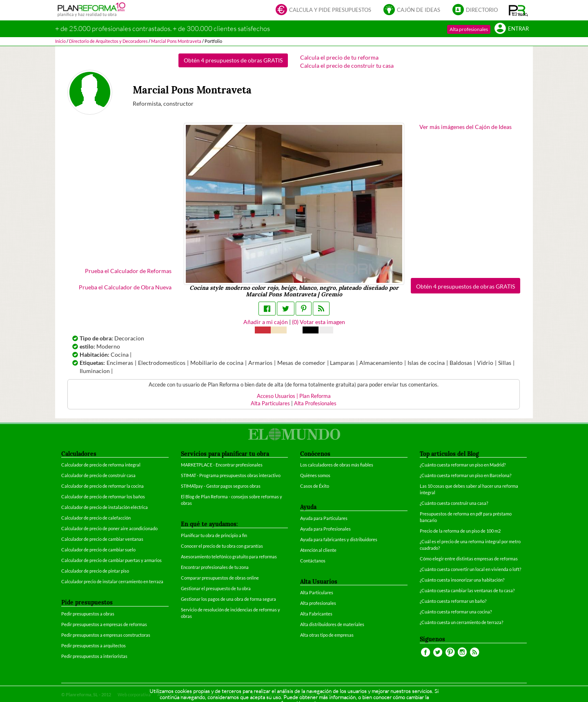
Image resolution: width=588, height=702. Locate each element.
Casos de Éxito (315, 486)
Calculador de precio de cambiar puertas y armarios (111, 560)
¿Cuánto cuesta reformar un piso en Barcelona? (465, 475)
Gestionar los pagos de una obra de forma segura (228, 599)
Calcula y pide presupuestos (323, 10)
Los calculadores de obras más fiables (337, 465)
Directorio (475, 10)
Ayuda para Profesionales (325, 529)
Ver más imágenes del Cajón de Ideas (465, 127)
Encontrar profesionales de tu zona (215, 567)
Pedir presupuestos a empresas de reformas (104, 624)
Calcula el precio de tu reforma (339, 57)
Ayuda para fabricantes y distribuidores (339, 539)
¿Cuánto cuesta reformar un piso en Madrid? (463, 465)
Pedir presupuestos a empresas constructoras (106, 635)
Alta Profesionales (315, 403)
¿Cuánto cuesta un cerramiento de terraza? (461, 622)
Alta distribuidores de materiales (332, 624)
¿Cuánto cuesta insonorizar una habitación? (462, 580)
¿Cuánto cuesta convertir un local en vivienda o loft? (470, 569)
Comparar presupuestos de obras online (220, 578)
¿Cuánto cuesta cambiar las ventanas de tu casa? (467, 590)
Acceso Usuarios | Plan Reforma (294, 396)
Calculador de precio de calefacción (96, 518)
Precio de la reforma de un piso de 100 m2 (460, 531)
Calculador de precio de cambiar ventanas (102, 539)
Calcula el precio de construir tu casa (347, 66)
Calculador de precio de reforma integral (101, 465)
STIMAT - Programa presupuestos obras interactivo (231, 475)
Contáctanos (313, 561)
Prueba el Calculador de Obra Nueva (125, 287)
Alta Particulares (270, 403)
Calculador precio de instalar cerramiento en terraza (112, 581)
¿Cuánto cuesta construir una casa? (454, 503)
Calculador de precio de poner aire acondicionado (109, 528)
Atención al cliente (318, 550)
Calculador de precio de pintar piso (95, 571)
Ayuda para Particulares (324, 518)
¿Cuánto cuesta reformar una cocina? (456, 612)
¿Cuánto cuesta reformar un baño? (453, 601)
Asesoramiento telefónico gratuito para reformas (229, 556)
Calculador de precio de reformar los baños (103, 497)
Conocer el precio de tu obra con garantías (222, 546)
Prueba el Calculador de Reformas (128, 271)
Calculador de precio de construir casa (98, 475)
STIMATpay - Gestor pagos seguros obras (221, 486)
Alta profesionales (469, 29)
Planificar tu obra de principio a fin (214, 535)
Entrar (512, 29)
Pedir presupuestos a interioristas (94, 656)
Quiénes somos (315, 475)
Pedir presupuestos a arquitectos (94, 645)
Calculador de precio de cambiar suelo (98, 550)
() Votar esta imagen (318, 322)
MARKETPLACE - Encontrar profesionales (222, 465)
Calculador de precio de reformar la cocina (102, 486)
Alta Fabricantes (316, 614)
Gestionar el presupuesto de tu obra (216, 588)
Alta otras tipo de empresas (327, 635)
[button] (518, 10)
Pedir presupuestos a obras (88, 614)
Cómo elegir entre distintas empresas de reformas (469, 559)
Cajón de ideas (412, 10)
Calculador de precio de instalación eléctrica (105, 507)
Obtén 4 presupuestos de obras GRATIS (233, 60)
